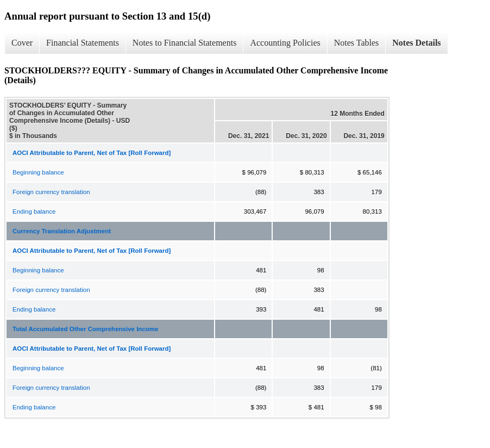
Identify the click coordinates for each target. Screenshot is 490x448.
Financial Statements (83, 43)
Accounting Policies (285, 43)
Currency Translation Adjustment (62, 231)
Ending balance (34, 211)
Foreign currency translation (51, 192)
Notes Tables (357, 43)
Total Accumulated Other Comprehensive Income (85, 329)
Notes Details (416, 43)
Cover (22, 43)
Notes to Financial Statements (185, 43)
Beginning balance (38, 172)
